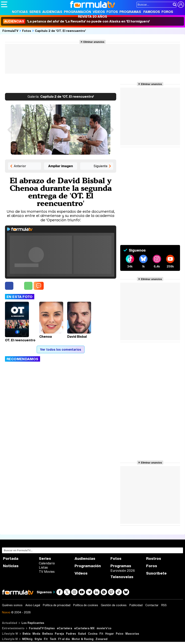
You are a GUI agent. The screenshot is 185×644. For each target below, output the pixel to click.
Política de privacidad (57, 605)
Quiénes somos (12, 605)
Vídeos (99, 12)
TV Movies (47, 572)
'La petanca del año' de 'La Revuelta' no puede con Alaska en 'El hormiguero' (76, 21)
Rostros (154, 559)
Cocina (93, 634)
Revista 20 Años (92, 17)
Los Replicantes (33, 623)
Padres (71, 634)
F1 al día (64, 639)
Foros (167, 12)
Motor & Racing (83, 639)
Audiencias (52, 12)
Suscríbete (156, 573)
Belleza (48, 634)
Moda (36, 634)
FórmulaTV (10, 31)
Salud (82, 634)
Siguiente (100, 166)
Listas (43, 567)
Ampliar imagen (61, 166)
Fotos (112, 12)
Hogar (110, 634)
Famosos (152, 12)
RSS (164, 605)
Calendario (47, 563)
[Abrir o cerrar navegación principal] (4, 4)
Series (35, 12)
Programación (77, 12)
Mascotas (132, 634)
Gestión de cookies (114, 605)
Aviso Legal (33, 605)
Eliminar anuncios (94, 42)
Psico (120, 634)
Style (38, 639)
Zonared (101, 639)
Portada (11, 559)
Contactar (152, 605)
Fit (101, 634)
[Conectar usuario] (181, 5)
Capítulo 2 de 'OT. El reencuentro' (60, 31)
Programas (130, 12)
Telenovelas (122, 577)
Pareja (59, 634)
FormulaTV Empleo (42, 628)
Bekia (27, 634)
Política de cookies (86, 605)
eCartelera (64, 628)
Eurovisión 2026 (123, 571)
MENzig (27, 639)
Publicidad (136, 605)
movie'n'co (104, 628)
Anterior (20, 166)
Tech (53, 639)
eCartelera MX (84, 628)
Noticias (20, 12)
